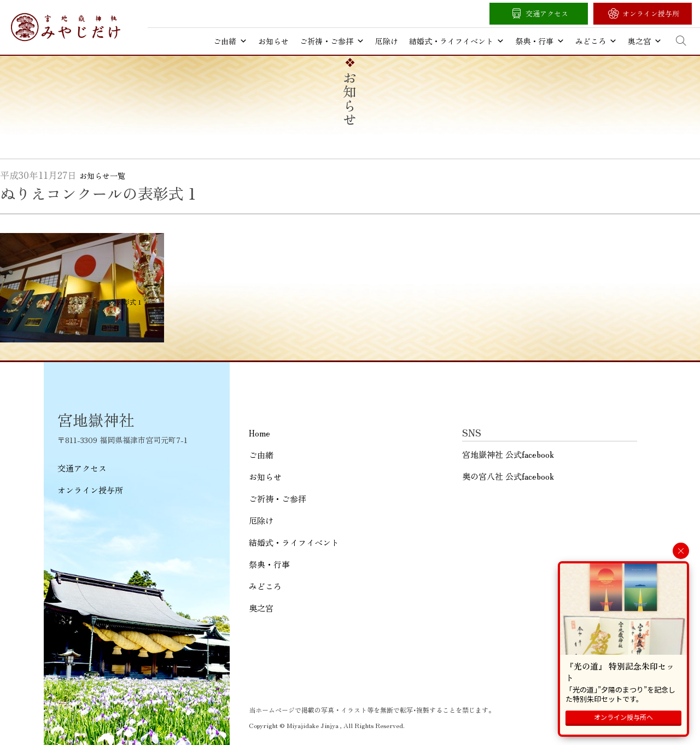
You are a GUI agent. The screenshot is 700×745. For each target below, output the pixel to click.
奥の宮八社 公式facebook (508, 476)
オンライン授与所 (651, 13)
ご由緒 (230, 41)
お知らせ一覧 (102, 176)
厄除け (387, 41)
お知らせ (273, 41)
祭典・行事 (540, 41)
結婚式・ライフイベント (457, 41)
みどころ (596, 41)
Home (259, 433)
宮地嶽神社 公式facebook (508, 454)
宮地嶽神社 (66, 27)
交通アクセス (547, 13)
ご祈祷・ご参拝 (332, 41)
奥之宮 (645, 41)
